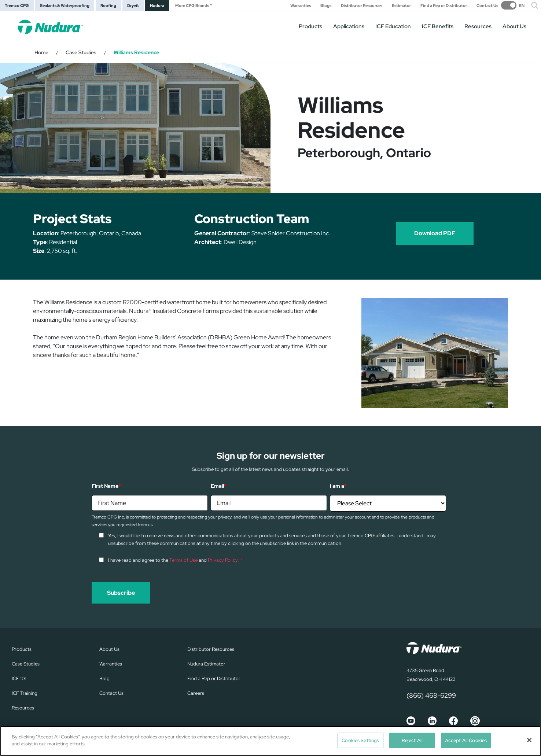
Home (41, 52)
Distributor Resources (362, 6)
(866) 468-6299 (431, 695)
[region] (270, 741)
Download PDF (435, 233)
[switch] (513, 5)
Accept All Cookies (466, 740)
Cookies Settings (360, 740)
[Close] (529, 740)
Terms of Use (183, 560)
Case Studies (81, 52)
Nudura (157, 5)
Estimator (401, 6)
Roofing (108, 5)
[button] (535, 5)
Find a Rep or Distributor (444, 6)
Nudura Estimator (206, 664)
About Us (514, 26)
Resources (478, 26)
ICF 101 (19, 678)
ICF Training (25, 693)
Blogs (326, 6)
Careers (196, 693)
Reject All (412, 740)
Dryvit (133, 5)
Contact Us (487, 6)
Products (310, 26)
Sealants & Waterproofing (65, 5)
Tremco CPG (17, 5)
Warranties (301, 6)
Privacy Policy (223, 560)
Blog (104, 678)
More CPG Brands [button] (192, 5)
